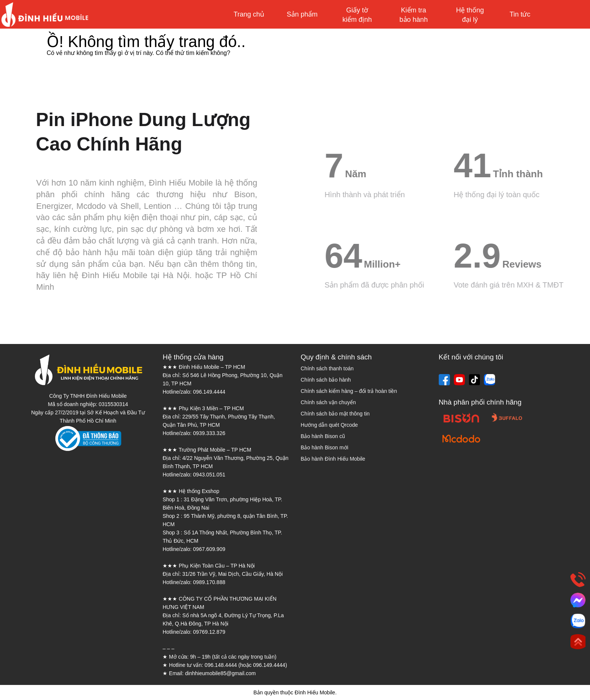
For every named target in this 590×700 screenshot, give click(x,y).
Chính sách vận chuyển (328, 402)
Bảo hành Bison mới (325, 447)
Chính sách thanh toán (327, 368)
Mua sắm (555, 14)
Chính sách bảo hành (326, 380)
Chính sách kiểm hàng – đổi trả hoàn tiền (349, 391)
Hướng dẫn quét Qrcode (329, 425)
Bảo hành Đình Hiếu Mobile (333, 459)
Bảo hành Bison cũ (323, 436)
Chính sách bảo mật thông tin (335, 414)
